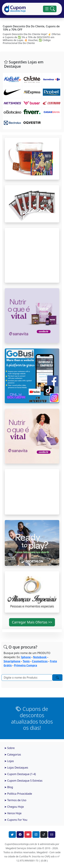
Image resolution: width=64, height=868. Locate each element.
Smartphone (12, 661)
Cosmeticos (40, 661)
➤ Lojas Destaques (16, 768)
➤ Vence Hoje (13, 813)
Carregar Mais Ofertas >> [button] (32, 622)
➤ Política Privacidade (18, 794)
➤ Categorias (13, 754)
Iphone (26, 657)
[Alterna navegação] (50, 9)
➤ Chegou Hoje (14, 807)
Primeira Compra (26, 665)
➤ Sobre (9, 748)
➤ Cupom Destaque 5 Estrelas (23, 781)
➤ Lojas (9, 761)
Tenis (26, 661)
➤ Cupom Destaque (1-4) (20, 774)
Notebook (40, 657)
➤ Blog (9, 787)
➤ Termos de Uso (15, 800)
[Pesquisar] (27, 678)
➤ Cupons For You (16, 820)
